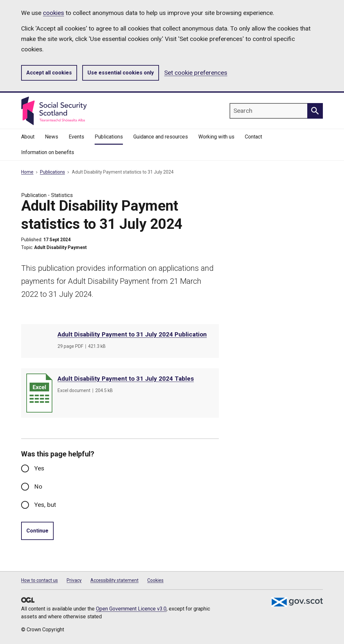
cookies (53, 13)
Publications (53, 172)
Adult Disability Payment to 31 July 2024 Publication (132, 334)
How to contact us (40, 580)
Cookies (155, 580)
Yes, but (45, 505)
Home (27, 172)
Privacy (74, 580)
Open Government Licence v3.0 (131, 609)
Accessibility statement (114, 580)
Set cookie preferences (196, 73)
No (38, 486)
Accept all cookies (49, 73)
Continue (37, 531)
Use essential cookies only (121, 73)
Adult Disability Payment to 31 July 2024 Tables (126, 379)
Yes (39, 468)
